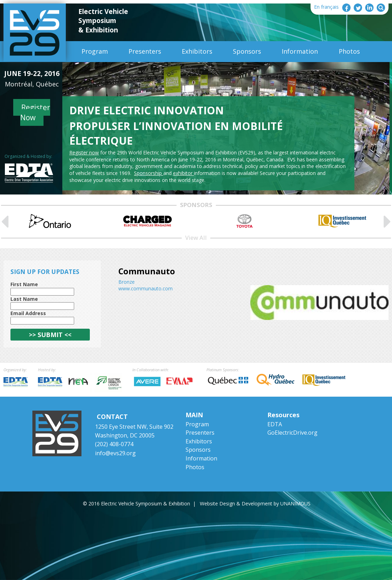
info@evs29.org (115, 453)
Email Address (28, 313)
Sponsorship (149, 173)
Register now (84, 152)
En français (326, 7)
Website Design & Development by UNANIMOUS (255, 503)
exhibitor (183, 173)
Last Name (24, 299)
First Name (24, 284)
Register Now (35, 112)
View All (196, 238)
